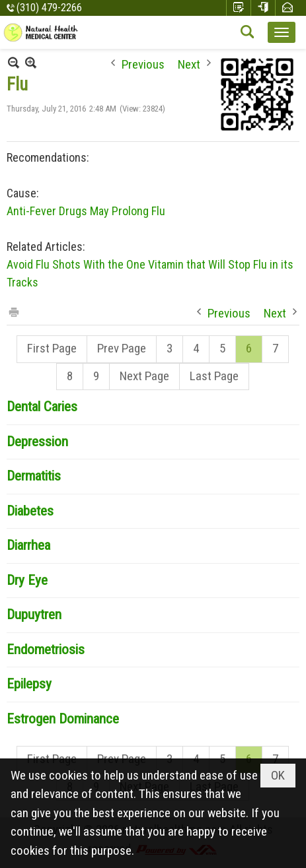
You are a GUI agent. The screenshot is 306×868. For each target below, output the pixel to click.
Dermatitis (34, 476)
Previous (143, 63)
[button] (282, 32)
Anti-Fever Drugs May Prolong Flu (86, 211)
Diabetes (30, 511)
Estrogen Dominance (63, 719)
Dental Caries (42, 407)
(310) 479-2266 (49, 8)
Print (13, 311)
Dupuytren (34, 615)
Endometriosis (46, 650)
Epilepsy (29, 684)
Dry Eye (27, 580)
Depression (37, 442)
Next (189, 63)
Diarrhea (28, 545)
